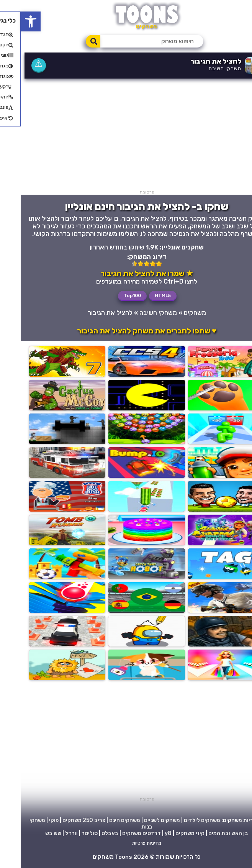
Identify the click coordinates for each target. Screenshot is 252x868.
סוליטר (69, 833)
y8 (147, 833)
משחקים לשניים (141, 820)
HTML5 (142, 295)
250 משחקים (57, 820)
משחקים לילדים (181, 820)
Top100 (112, 295)
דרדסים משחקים (121, 833)
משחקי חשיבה (204, 68)
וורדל (51, 833)
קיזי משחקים (169, 833)
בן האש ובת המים (208, 833)
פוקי (33, 820)
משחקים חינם (104, 820)
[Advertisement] (126, 136)
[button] (10, 21)
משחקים (174, 313)
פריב (79, 820)
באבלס (89, 833)
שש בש (33, 833)
